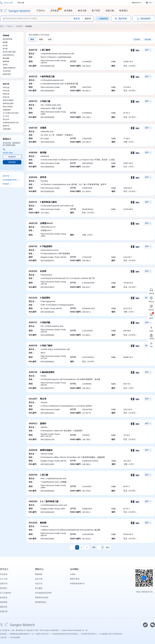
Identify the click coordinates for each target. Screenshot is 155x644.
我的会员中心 (137, 3)
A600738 (33, 128)
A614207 (33, 399)
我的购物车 (144, 19)
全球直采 (55, 10)
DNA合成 (6, 87)
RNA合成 (6, 91)
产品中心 (41, 11)
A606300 (33, 153)
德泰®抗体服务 (8, 100)
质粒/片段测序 (8, 107)
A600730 (33, 50)
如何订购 (6, 176)
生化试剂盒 (7, 71)
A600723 (33, 101)
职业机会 (4, 597)
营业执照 (4, 574)
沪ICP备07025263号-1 (89, 634)
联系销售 (12, 162)
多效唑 (43, 271)
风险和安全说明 (42, 597)
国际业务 (4, 607)
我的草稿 (121, 19)
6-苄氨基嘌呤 (46, 246)
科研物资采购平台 (77, 584)
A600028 (33, 450)
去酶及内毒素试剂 (9, 68)
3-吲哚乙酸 (45, 101)
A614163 (33, 298)
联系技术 (12, 157)
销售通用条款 (41, 602)
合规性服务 (7, 129)
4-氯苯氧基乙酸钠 (48, 202)
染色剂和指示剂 (8, 55)
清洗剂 (5, 65)
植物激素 (29, 26)
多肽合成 (6, 97)
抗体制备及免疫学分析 (11, 123)
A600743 (33, 246)
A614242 (33, 523)
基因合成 (6, 94)
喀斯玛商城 (75, 579)
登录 (19, 3)
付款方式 (39, 584)
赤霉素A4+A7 (46, 223)
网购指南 (39, 574)
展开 (147, 50)
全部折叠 (148, 39)
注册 (23, 3)
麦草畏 (43, 177)
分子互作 (6, 116)
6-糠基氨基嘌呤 (47, 372)
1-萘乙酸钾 (45, 50)
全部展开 (137, 39)
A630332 (33, 271)
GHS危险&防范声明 (10, 180)
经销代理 (4, 611)
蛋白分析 (6, 119)
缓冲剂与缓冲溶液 (9, 52)
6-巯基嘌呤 (45, 298)
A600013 (33, 424)
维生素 (5, 49)
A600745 (33, 372)
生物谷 (73, 574)
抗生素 (5, 45)
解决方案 (82, 11)
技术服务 (68, 11)
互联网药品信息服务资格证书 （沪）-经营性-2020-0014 (29, 634)
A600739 (33, 223)
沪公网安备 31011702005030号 (111, 634)
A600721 (33, 202)
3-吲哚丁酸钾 (46, 346)
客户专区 (96, 11)
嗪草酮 (43, 153)
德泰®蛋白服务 (8, 103)
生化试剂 (19, 26)
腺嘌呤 (43, 424)
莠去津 (43, 399)
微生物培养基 (8, 39)
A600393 (33, 177)
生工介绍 (4, 579)
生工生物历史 (6, 593)
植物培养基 (7, 74)
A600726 (33, 346)
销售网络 (4, 602)
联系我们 (124, 11)
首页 (2, 26)
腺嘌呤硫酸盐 (46, 450)
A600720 (33, 77)
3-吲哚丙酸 (45, 322)
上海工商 (3, 637)
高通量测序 (7, 110)
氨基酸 (5, 42)
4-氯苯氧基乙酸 (47, 77)
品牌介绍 (4, 584)
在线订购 (110, 11)
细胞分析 (6, 126)
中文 (150, 3)
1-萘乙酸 (44, 475)
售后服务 (6, 184)
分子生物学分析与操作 (11, 113)
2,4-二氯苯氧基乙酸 (49, 501)
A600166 (33, 501)
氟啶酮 (43, 523)
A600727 (33, 322)
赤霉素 (43, 128)
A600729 (33, 475)
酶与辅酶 (6, 58)
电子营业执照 (15, 637)
